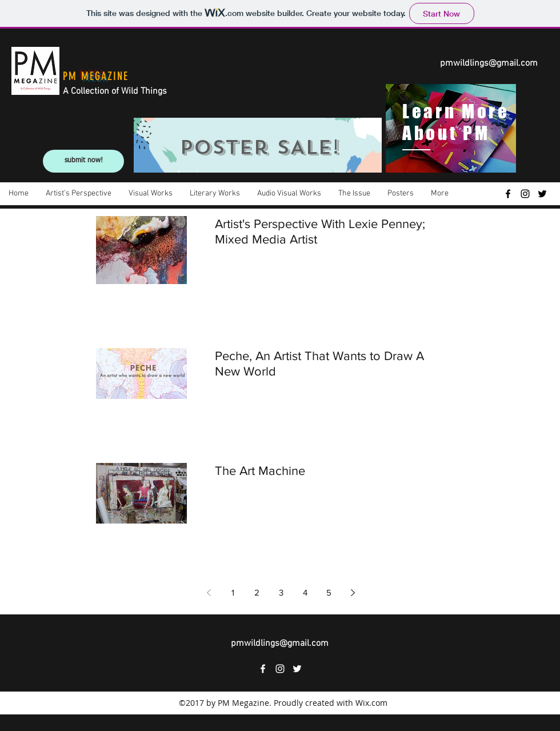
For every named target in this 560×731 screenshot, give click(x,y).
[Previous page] (209, 593)
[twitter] (542, 194)
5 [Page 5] (329, 592)
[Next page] (353, 593)
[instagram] (525, 194)
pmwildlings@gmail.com (489, 63)
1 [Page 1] (233, 592)
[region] (258, 145)
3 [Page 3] (281, 592)
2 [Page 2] (257, 592)
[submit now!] (83, 161)
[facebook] (508, 194)
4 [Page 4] (305, 592)
